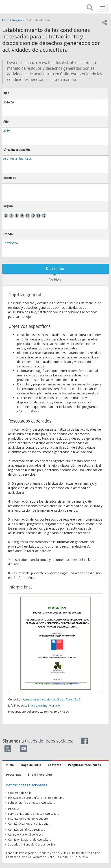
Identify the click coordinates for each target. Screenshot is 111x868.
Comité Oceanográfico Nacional (29, 823)
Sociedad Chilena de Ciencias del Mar (32, 844)
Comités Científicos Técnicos (27, 830)
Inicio (6, 20)
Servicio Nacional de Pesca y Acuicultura (34, 814)
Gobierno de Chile (20, 793)
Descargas (14, 775)
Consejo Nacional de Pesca (26, 834)
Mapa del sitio (31, 765)
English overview (40, 775)
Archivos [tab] (55, 280)
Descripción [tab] (56, 269)
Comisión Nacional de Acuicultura (30, 839)
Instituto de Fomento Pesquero (28, 819)
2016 (7, 131)
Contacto (55, 765)
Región (17, 20)
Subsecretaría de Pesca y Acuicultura (32, 803)
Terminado (11, 243)
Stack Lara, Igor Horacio (44, 705)
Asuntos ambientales (18, 159)
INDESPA (14, 809)
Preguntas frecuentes (85, 765)
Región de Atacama (38, 20)
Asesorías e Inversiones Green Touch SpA (52, 699)
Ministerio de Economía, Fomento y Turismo (36, 798)
